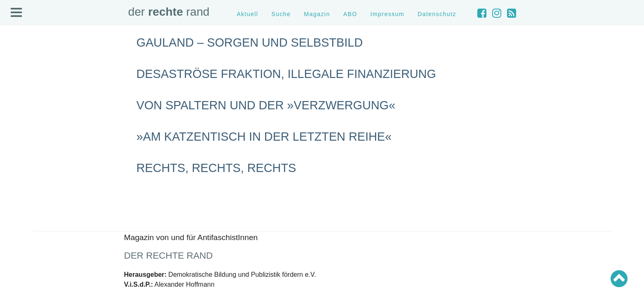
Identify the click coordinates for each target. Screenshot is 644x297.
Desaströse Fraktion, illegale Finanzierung (286, 74)
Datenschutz (437, 14)
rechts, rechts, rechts (216, 168)
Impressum (387, 14)
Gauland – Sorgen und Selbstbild (250, 42)
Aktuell (248, 14)
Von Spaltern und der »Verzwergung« (266, 105)
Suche (281, 14)
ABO (350, 14)
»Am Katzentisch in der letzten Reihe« (264, 137)
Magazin (317, 14)
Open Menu (17, 13)
